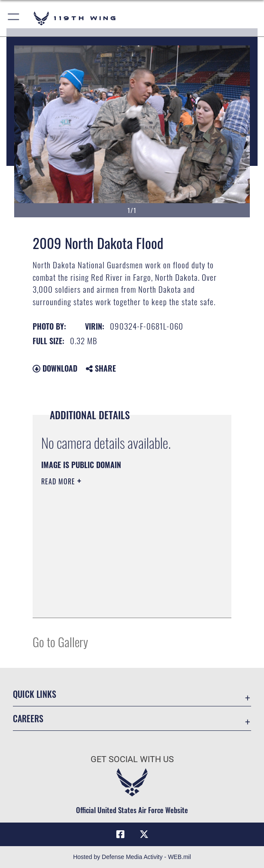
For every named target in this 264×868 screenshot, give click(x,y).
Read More (59, 481)
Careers (28, 718)
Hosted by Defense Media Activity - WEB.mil (132, 857)
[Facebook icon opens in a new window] (120, 835)
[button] (14, 18)
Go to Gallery (60, 641)
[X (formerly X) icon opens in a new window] (144, 835)
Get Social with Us (132, 759)
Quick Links (35, 694)
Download (55, 368)
